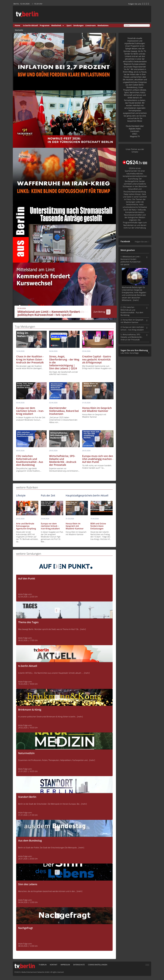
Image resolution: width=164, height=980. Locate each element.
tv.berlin (43, 965)
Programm (45, 25)
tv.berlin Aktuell (31, 25)
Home (17, 25)
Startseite (19, 30)
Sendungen (78, 25)
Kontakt (53, 965)
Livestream (90, 25)
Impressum (65, 965)
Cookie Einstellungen (98, 965)
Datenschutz (79, 965)
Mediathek (56, 25)
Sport (69, 25)
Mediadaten (103, 25)
